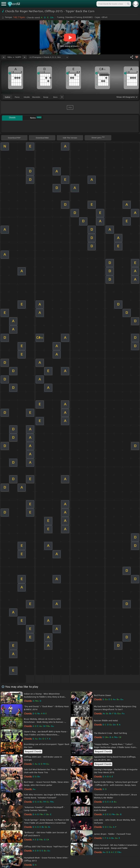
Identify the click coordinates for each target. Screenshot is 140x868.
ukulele (27, 97)
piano (17, 97)
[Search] (128, 4)
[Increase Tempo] (25, 57)
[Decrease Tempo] (4, 57)
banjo (46, 97)
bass (55, 97)
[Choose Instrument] (62, 97)
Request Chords (33, 752)
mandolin (36, 97)
